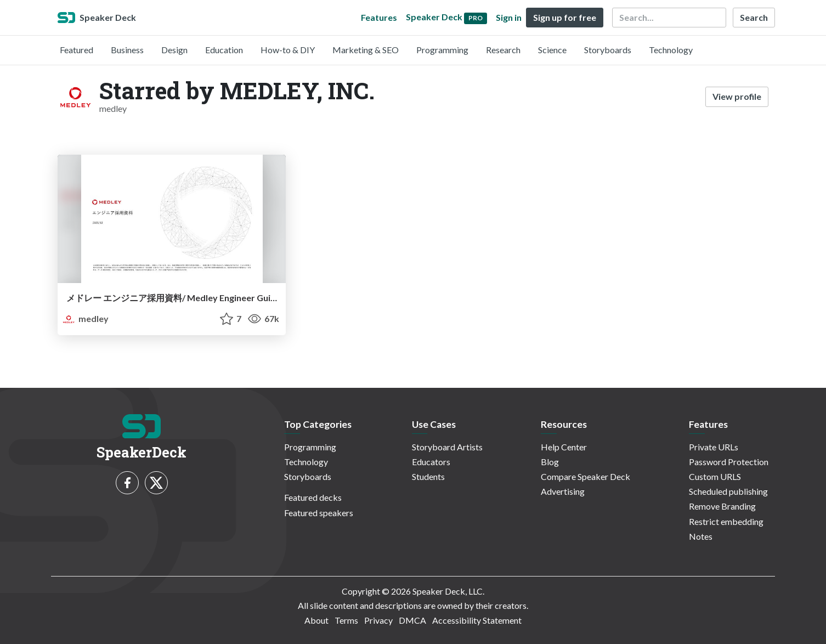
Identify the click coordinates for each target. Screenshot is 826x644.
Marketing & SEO (366, 50)
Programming (442, 50)
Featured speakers (319, 513)
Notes (701, 536)
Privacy (378, 620)
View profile (737, 96)
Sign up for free (565, 17)
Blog (550, 462)
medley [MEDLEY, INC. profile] (85, 318)
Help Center (564, 447)
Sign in (509, 17)
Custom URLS (715, 476)
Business (127, 50)
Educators (431, 462)
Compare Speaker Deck (585, 476)
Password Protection (729, 462)
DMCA (412, 620)
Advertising (563, 491)
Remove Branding (722, 506)
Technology (671, 50)
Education (224, 50)
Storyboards (608, 50)
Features (379, 17)
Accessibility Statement (477, 620)
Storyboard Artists (447, 447)
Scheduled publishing (728, 491)
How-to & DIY (288, 50)
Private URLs (714, 447)
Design (174, 50)
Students (428, 476)
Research (503, 50)
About (316, 620)
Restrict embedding (726, 521)
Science (552, 50)
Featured (77, 50)
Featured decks (313, 497)
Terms (346, 620)
